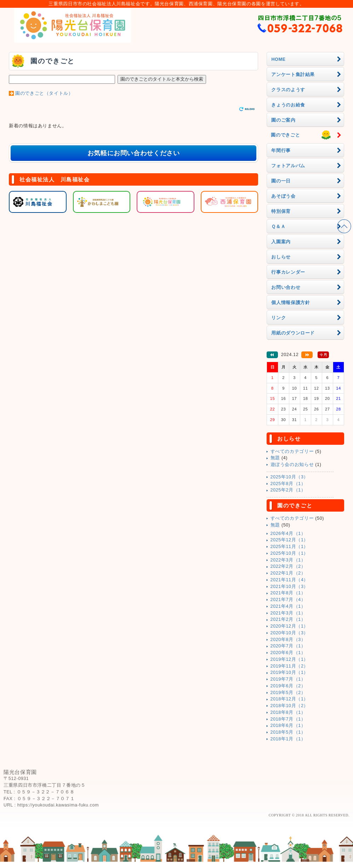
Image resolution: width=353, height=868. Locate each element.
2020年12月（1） (290, 626)
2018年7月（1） (288, 719)
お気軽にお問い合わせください (134, 153)
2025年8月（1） (288, 484)
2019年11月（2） (290, 666)
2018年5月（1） (288, 732)
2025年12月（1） (290, 540)
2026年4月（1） (288, 534)
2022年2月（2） (288, 566)
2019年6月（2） (288, 686)
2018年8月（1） (288, 712)
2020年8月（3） (288, 640)
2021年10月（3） (290, 587)
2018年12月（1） (290, 699)
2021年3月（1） (288, 613)
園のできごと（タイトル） (44, 93)
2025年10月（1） (290, 553)
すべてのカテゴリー (292, 452)
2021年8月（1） (288, 593)
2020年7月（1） (288, 646)
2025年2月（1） (288, 490)
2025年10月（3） (290, 477)
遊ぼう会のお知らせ (292, 465)
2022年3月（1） (288, 560)
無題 (275, 458)
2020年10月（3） (290, 633)
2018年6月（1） (288, 726)
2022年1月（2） (288, 573)
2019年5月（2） (288, 693)
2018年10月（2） (290, 706)
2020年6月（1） (288, 653)
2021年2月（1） (288, 619)
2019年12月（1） (290, 659)
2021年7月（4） (288, 600)
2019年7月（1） (288, 679)
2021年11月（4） (290, 580)
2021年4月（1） (288, 606)
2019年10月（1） (290, 672)
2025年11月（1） (290, 547)
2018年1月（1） (288, 739)
